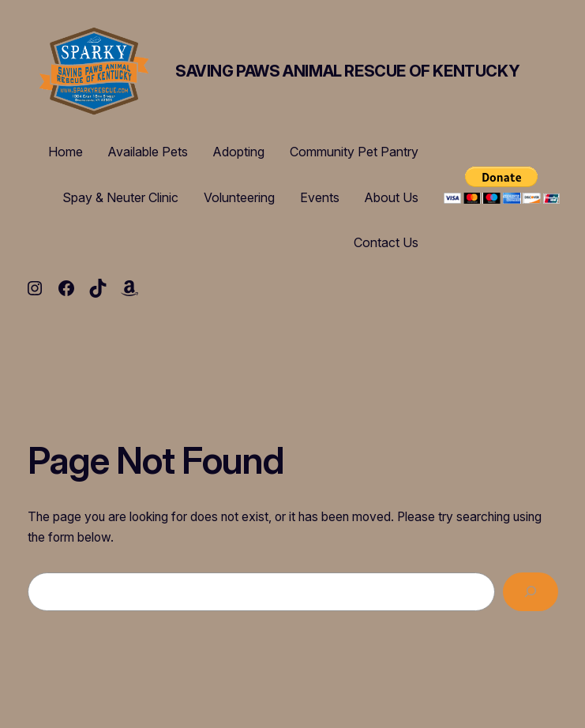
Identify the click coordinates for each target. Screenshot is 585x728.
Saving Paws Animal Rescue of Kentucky (347, 71)
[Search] (531, 592)
